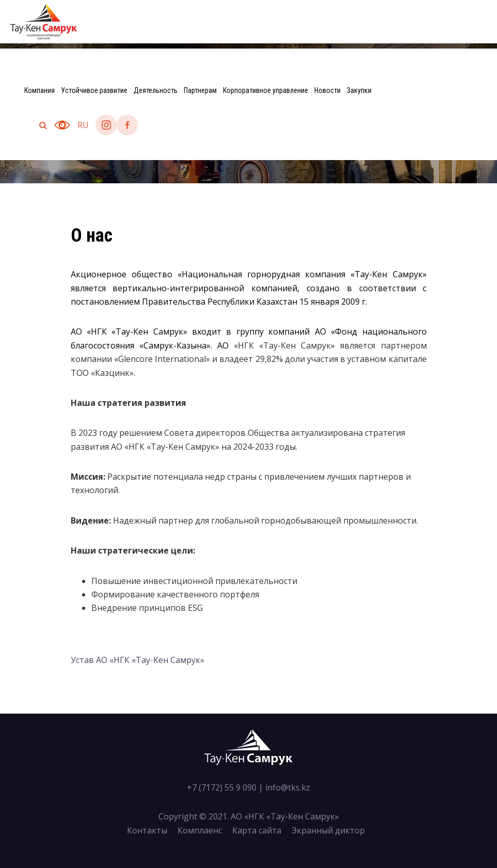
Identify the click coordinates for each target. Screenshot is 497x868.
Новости (327, 90)
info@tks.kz (288, 787)
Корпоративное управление (266, 90)
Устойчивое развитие (94, 90)
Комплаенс (200, 830)
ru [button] (83, 125)
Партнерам (200, 90)
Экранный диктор (328, 830)
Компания (39, 90)
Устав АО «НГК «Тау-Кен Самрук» (138, 660)
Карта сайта (257, 830)
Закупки (359, 90)
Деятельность (156, 90)
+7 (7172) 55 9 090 (222, 787)
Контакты (147, 830)
